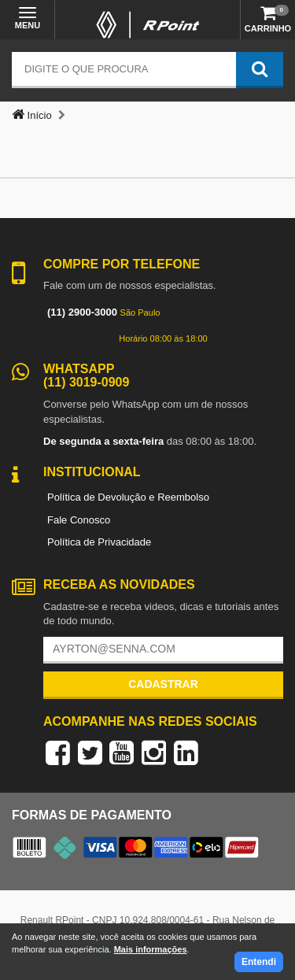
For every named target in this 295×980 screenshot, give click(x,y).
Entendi (259, 962)
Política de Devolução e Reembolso (128, 497)
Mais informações (151, 949)
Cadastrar (163, 684)
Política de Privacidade (99, 542)
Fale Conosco (79, 520)
